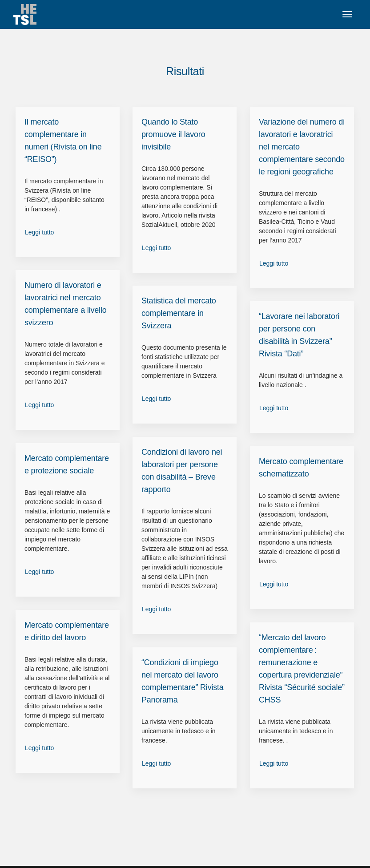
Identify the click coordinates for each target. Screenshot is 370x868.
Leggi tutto (39, 232)
